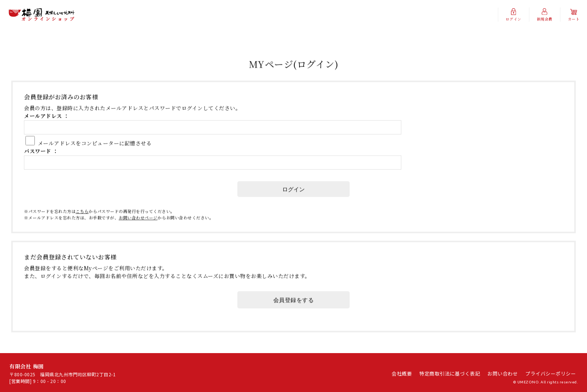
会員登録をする (294, 314)
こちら (82, 225)
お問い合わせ (503, 373)
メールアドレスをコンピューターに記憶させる (95, 157)
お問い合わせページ (138, 232)
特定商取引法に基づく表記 (450, 373)
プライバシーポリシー (550, 373)
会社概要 (402, 373)
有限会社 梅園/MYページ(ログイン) (42, 15)
